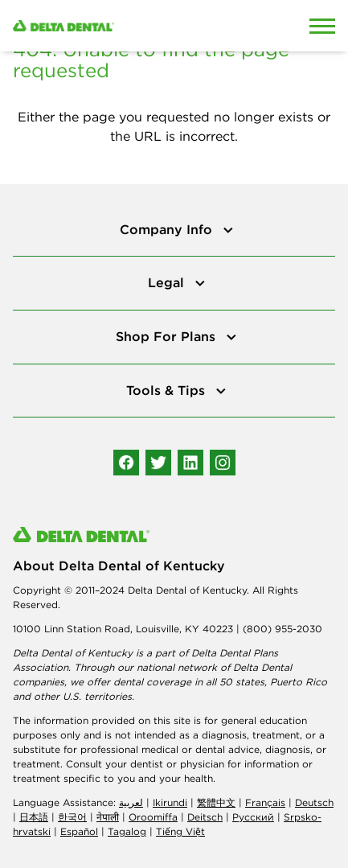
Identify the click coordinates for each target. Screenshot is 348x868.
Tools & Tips (168, 390)
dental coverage (152, 682)
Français (265, 802)
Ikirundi (170, 802)
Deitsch (205, 817)
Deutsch (314, 802)
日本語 (34, 817)
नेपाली (108, 817)
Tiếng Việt (180, 831)
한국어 (72, 817)
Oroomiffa (153, 817)
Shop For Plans (168, 336)
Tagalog (127, 831)
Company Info (168, 229)
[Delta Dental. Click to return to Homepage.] (131, 26)
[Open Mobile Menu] (322, 26)
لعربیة (131, 802)
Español (79, 831)
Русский (253, 817)
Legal (168, 282)
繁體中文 (216, 802)
